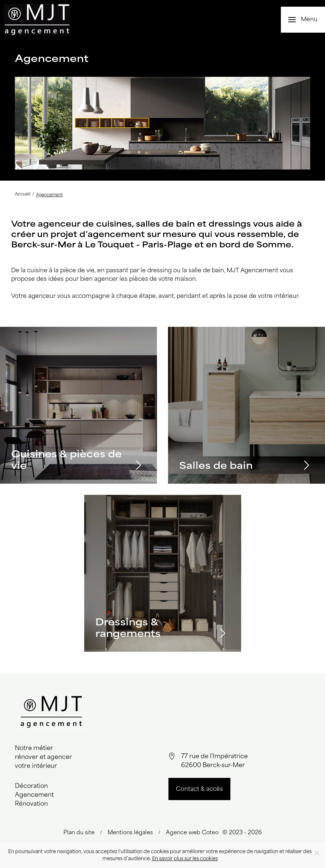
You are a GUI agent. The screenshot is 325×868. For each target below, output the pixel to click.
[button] (303, 20)
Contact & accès (199, 789)
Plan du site (79, 833)
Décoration (31, 786)
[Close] (317, 853)
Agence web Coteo (192, 833)
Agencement (34, 795)
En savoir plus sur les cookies (185, 859)
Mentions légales (130, 833)
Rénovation (31, 804)
